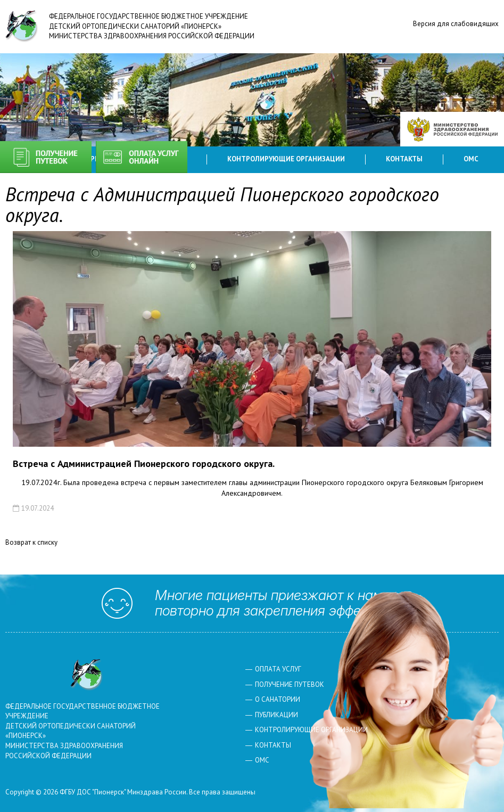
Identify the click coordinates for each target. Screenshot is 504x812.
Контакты (404, 159)
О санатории (278, 699)
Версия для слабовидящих (456, 24)
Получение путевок (46, 157)
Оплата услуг (142, 157)
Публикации (276, 715)
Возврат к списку (31, 542)
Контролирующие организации (286, 159)
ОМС (471, 159)
